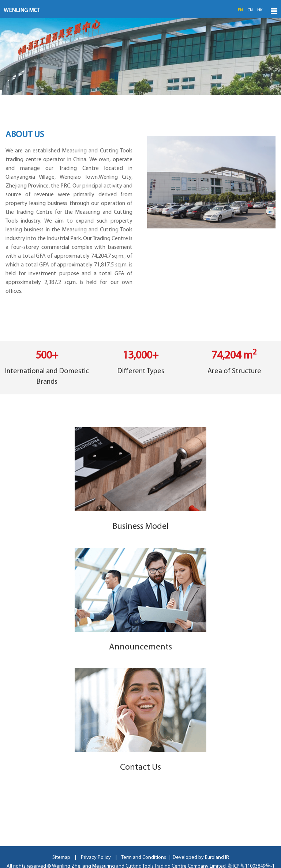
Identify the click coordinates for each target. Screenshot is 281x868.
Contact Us (140, 767)
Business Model (140, 527)
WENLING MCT (22, 11)
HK (260, 10)
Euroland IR (217, 858)
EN (240, 10)
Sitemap (61, 858)
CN (250, 10)
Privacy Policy (96, 858)
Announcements (140, 647)
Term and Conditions (144, 858)
